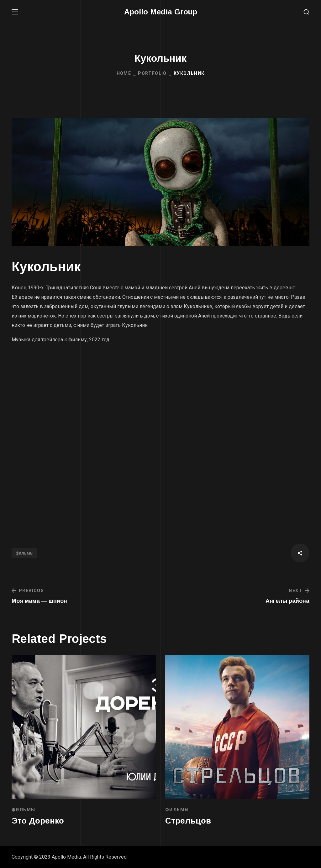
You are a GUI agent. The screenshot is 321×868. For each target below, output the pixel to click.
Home (124, 73)
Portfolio (152, 73)
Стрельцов (188, 821)
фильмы (24, 553)
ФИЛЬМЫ (23, 810)
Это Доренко (38, 821)
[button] (306, 12)
